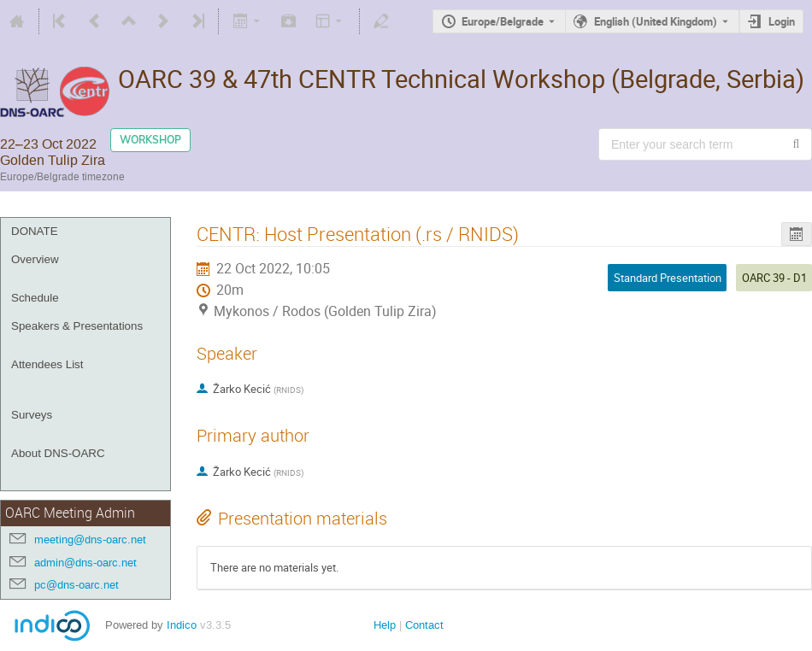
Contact (424, 625)
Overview (35, 259)
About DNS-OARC (58, 453)
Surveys (32, 415)
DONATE (35, 231)
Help (385, 625)
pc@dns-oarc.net (76, 585)
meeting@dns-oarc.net (90, 540)
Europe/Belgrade (503, 21)
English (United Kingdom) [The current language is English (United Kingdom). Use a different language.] (656, 21)
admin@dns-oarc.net (85, 563)
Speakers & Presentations (77, 326)
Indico (182, 625)
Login (782, 21)
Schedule (35, 298)
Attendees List (47, 364)
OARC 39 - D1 (774, 278)
